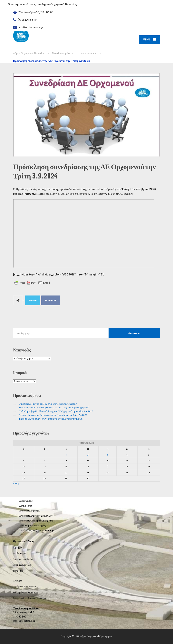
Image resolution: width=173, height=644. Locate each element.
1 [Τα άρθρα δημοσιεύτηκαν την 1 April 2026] (66, 455)
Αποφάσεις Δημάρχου (30, 511)
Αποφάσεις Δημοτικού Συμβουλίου (36, 516)
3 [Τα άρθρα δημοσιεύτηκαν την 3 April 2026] (107, 455)
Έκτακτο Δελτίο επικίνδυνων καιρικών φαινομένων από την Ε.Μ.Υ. (51, 419)
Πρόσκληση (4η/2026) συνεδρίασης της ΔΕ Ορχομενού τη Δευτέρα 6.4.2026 (56, 411)
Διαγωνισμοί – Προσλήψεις (33, 526)
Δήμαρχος (18, 547)
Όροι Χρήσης (106, 636)
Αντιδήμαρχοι (20, 553)
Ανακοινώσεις (26, 501)
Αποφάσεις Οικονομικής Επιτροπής (36, 521)
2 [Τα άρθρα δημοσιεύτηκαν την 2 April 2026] (88, 455)
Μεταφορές (34, 598)
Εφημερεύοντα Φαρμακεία (26, 592)
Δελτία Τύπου (26, 506)
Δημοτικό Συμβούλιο (23, 559)
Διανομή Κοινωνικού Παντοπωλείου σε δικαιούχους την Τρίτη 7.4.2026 (53, 415)
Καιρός (43, 598)
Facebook (51, 300)
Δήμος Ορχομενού (89, 636)
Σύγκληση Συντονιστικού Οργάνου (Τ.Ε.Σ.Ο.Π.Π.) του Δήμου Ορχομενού (54, 408)
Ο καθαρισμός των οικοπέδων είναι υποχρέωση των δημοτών (48, 404)
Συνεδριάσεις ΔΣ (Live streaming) (37, 531)
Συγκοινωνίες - (21, 598)
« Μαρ (16, 483)
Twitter (33, 300)
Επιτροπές (18, 571)
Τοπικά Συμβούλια (22, 565)
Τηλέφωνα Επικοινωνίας (25, 586)
